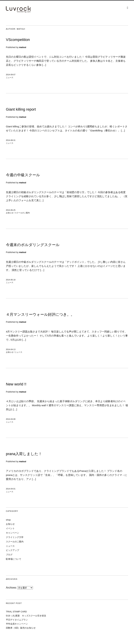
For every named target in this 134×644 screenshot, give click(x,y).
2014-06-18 (11, 280)
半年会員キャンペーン (17, 624)
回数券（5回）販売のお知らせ (21, 628)
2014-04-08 (11, 419)
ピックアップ (12, 550)
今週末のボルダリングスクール (33, 245)
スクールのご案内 (22, 213)
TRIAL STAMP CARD (16, 612)
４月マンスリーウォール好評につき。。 (40, 314)
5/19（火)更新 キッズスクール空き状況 (26, 616)
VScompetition (18, 40)
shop (8, 520)
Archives (11, 588)
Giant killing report (21, 109)
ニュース (10, 77)
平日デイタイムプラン (17, 620)
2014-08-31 (11, 140)
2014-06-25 (11, 210)
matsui (23, 47)
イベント (10, 528)
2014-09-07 (11, 75)
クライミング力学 (15, 537)
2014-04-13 (11, 349)
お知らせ (10, 213)
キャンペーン (12, 533)
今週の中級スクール (23, 175)
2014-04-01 (11, 489)
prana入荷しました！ (24, 454)
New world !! (16, 384)
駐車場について (14, 559)
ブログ (9, 555)
